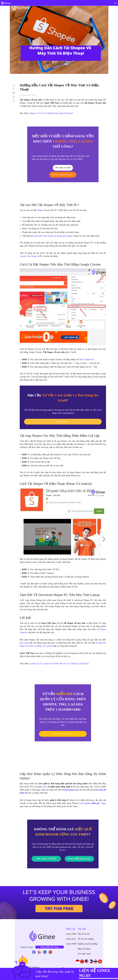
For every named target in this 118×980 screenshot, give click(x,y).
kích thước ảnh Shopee (44, 236)
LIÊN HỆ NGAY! (63, 422)
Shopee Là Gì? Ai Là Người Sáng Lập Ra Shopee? (51, 113)
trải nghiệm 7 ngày (93, 803)
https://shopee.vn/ (87, 359)
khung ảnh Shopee (65, 236)
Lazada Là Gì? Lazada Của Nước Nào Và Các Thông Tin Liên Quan (59, 664)
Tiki (29, 256)
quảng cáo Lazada (44, 646)
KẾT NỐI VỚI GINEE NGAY (63, 734)
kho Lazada (25, 643)
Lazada (23, 256)
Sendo (34, 256)
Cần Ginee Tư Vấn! (46, 859)
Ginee (44, 787)
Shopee (40, 210)
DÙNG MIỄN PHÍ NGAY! (79, 862)
